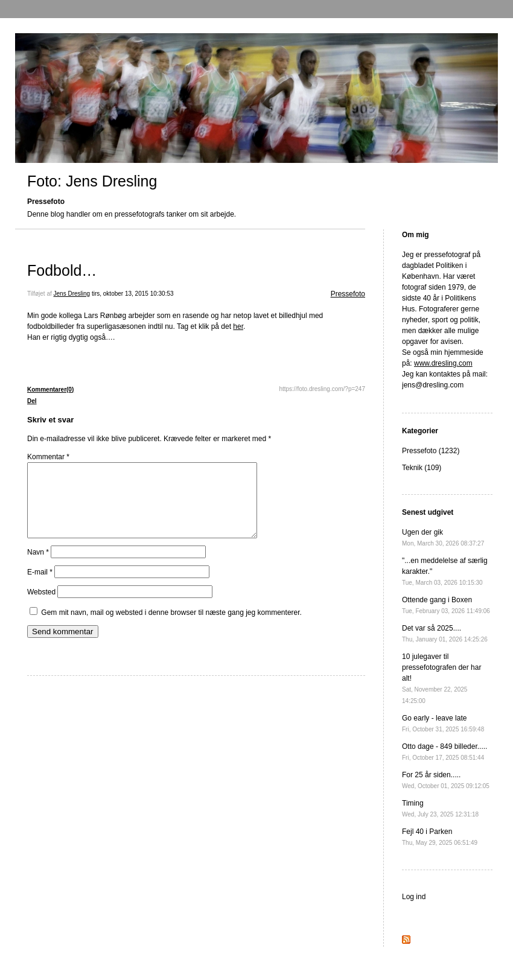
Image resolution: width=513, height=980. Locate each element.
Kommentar (48, 457)
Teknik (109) (422, 468)
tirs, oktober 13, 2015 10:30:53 (133, 294)
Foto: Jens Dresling (92, 181)
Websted (41, 606)
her (238, 326)
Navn (38, 567)
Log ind (414, 897)
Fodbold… (62, 270)
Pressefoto (348, 294)
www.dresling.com (443, 363)
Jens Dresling (72, 294)
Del (32, 401)
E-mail (40, 587)
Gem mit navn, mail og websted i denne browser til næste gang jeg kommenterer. (171, 627)
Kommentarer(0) (50, 390)
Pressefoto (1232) (431, 451)
